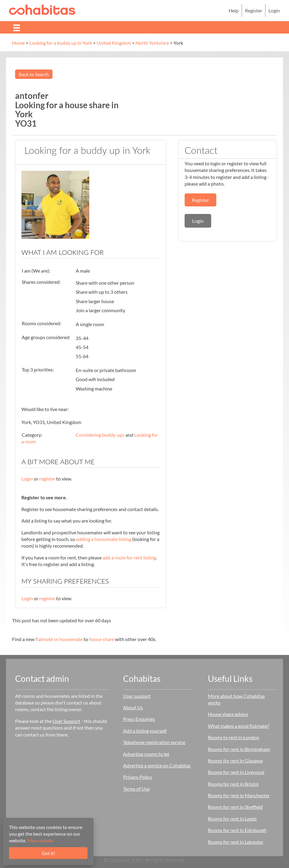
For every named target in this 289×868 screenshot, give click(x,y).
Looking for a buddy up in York (61, 43)
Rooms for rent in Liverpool (236, 772)
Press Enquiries (139, 719)
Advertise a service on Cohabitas (157, 765)
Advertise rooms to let (146, 754)
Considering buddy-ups (100, 435)
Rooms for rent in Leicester (236, 842)
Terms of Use (136, 789)
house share (102, 639)
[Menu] (17, 27)
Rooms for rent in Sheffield (235, 807)
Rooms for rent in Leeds (232, 819)
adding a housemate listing (104, 539)
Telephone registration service (154, 742)
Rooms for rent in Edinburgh (237, 830)
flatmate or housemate (59, 639)
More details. (41, 840)
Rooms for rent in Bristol (233, 784)
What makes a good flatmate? (238, 726)
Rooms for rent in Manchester (239, 795)
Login (274, 10)
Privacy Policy (138, 777)
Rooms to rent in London (233, 737)
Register (254, 10)
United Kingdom (114, 43)
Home (18, 43)
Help (234, 10)
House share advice (228, 714)
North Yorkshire (152, 43)
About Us (133, 707)
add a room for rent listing (129, 557)
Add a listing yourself (145, 731)
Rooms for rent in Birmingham (239, 749)
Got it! (48, 853)
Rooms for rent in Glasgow (235, 761)
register (47, 479)
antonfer (32, 96)
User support (137, 696)
